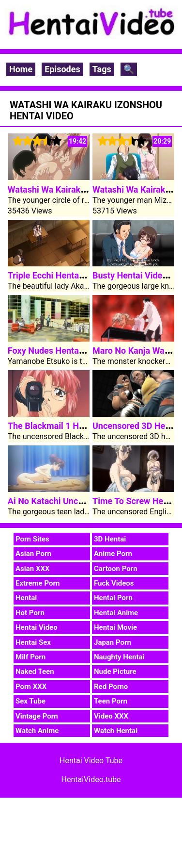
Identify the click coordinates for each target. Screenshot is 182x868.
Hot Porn (30, 613)
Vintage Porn (37, 716)
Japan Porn (113, 642)
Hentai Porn (113, 598)
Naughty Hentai (119, 657)
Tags (102, 69)
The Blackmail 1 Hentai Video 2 (69, 426)
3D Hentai (110, 539)
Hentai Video (37, 627)
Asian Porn (33, 554)
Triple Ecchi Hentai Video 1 (61, 275)
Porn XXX (31, 687)
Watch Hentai (116, 731)
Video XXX (111, 716)
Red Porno (111, 687)
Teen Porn (111, 701)
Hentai (26, 598)
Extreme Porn (38, 583)
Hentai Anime (116, 613)
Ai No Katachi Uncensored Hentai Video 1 (89, 501)
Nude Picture (115, 671)
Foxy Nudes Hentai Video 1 (61, 351)
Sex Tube (30, 701)
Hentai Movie (115, 627)
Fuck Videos (114, 583)
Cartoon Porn (116, 569)
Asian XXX (32, 569)
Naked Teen (35, 671)
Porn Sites (32, 539)
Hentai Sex (33, 642)
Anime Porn (113, 554)
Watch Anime (37, 731)
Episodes (62, 69)
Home (21, 69)
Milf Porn (30, 657)
